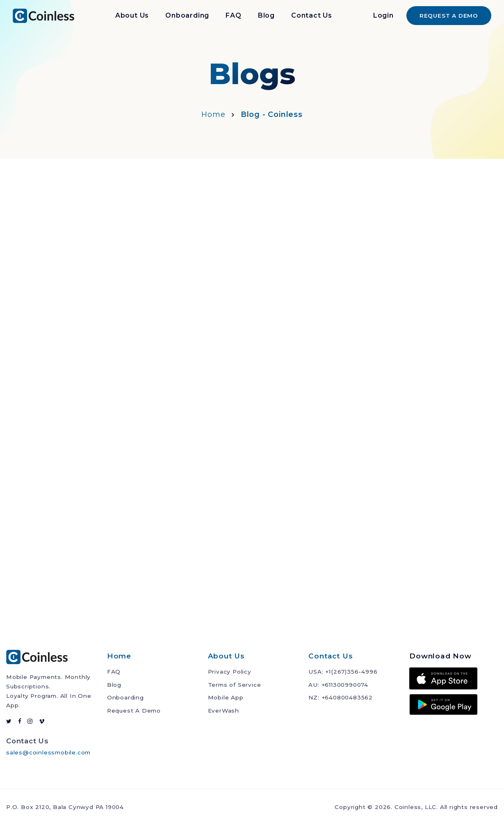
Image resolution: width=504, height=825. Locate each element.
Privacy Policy (230, 672)
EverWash (223, 711)
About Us (132, 15)
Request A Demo (134, 711)
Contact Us (312, 15)
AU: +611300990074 (338, 685)
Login (383, 15)
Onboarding (187, 15)
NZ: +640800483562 (341, 697)
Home (213, 114)
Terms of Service (235, 685)
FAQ (233, 15)
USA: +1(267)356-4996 (343, 672)
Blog (266, 15)
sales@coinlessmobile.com (48, 752)
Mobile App (226, 697)
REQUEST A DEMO (449, 16)
